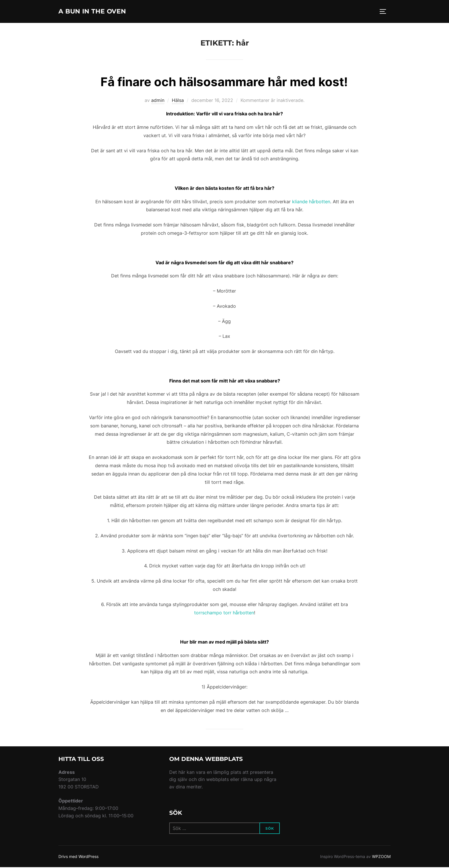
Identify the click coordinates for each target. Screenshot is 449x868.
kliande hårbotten (311, 202)
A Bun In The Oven (100, 12)
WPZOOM (381, 857)
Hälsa (178, 101)
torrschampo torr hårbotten (224, 613)
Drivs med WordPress (78, 857)
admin (158, 101)
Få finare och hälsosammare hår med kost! (224, 83)
